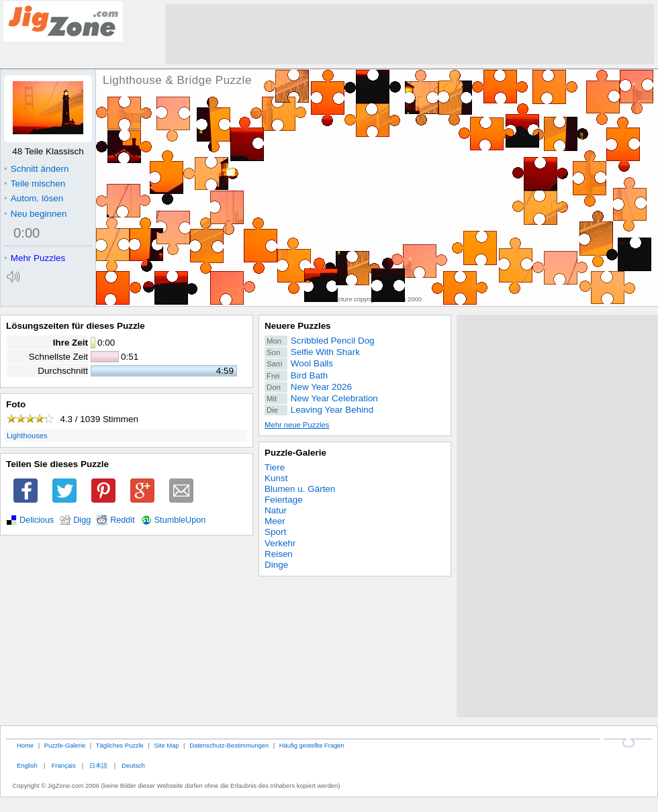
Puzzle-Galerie (295, 453)
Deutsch (133, 765)
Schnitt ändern (36, 169)
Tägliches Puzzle (120, 745)
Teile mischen (35, 184)
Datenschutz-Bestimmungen (229, 745)
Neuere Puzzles (298, 326)
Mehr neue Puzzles (297, 425)
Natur (276, 510)
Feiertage (284, 500)
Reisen (279, 554)
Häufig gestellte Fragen (312, 745)
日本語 (98, 765)
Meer (275, 521)
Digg (82, 520)
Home (25, 745)
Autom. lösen (34, 198)
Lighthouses (27, 436)
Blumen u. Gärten (300, 489)
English (27, 765)
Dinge (276, 565)
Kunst (276, 478)
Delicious (37, 520)
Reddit (123, 520)
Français (64, 765)
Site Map (166, 745)
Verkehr (280, 543)
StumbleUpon (180, 520)
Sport (275, 532)
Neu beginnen (35, 214)
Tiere (275, 467)
